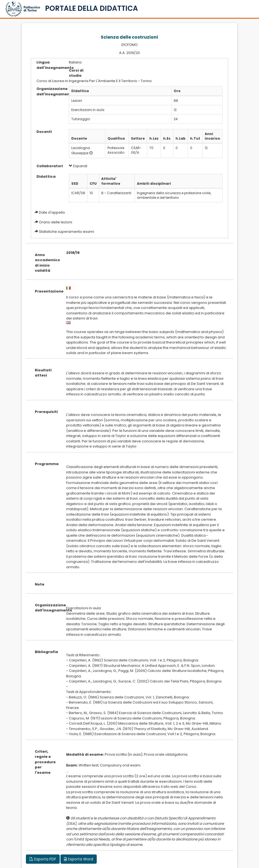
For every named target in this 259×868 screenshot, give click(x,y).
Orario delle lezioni (55, 222)
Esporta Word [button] (79, 859)
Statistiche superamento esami (66, 232)
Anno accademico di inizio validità (47, 263)
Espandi (78, 166)
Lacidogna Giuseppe (81, 150)
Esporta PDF (43, 859)
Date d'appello (52, 212)
